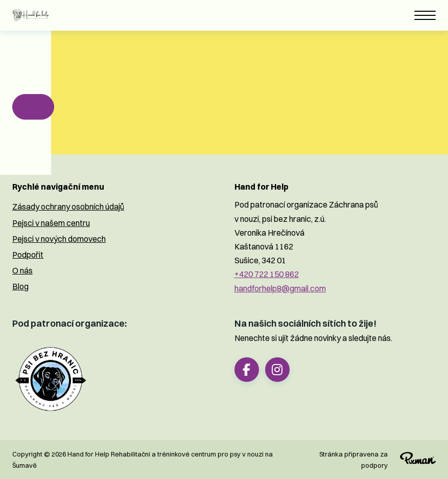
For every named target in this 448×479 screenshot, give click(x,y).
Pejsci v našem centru (51, 223)
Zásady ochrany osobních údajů (68, 207)
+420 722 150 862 (267, 274)
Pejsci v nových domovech (59, 239)
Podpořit (28, 255)
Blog (20, 286)
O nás (22, 270)
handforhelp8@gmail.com (280, 288)
